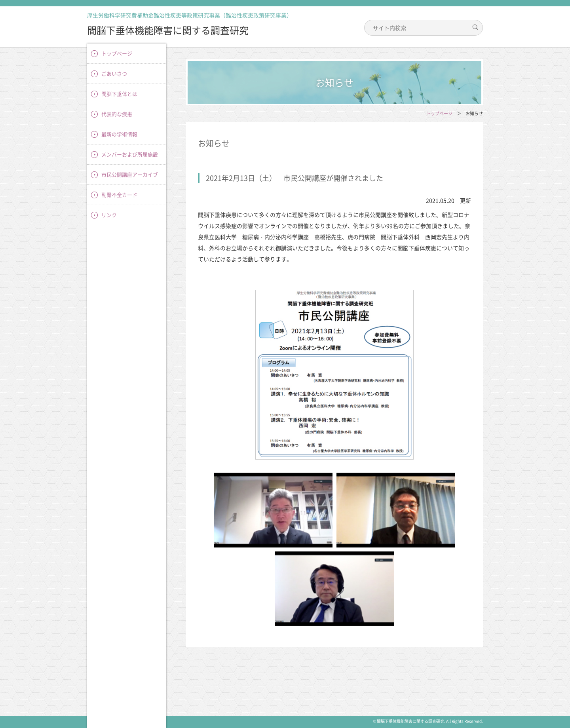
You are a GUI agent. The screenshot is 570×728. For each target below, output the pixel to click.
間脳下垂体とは (119, 94)
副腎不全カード (119, 195)
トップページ (117, 53)
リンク (109, 215)
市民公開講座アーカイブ (130, 174)
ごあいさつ (114, 73)
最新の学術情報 (119, 134)
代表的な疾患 (117, 114)
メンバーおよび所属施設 (130, 154)
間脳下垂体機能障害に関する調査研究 (168, 30)
